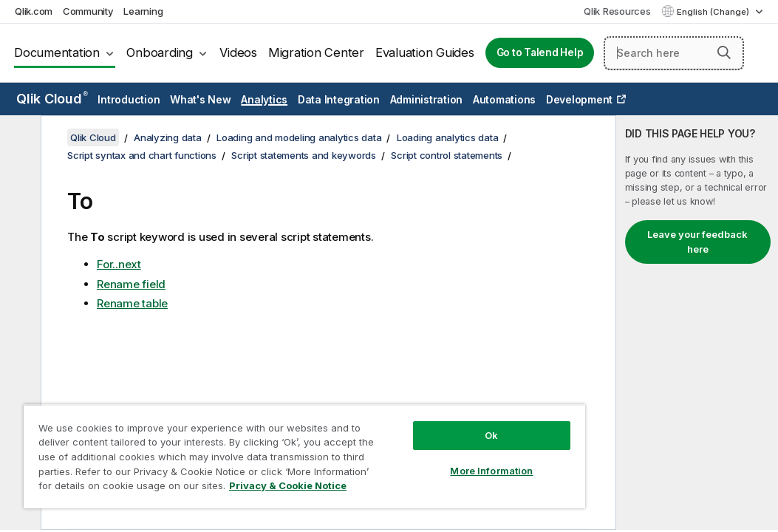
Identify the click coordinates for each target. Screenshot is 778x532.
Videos (238, 52)
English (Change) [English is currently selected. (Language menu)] (714, 12)
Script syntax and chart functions (142, 155)
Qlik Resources (617, 11)
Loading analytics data (448, 137)
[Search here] (674, 53)
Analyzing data (168, 137)
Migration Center (316, 52)
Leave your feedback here (697, 242)
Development (579, 99)
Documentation (57, 52)
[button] (724, 52)
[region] (249, 443)
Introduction (129, 99)
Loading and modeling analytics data (299, 137)
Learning (143, 11)
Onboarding (160, 52)
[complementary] (697, 323)
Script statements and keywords (304, 155)
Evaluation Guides (425, 52)
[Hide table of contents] (18, 138)
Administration (427, 99)
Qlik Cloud (52, 99)
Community (88, 11)
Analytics (264, 99)
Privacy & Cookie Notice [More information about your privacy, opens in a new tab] (124, 488)
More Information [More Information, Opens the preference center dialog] (398, 445)
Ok (398, 409)
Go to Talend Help (540, 52)
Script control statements (447, 155)
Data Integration (339, 99)
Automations (504, 99)
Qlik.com (34, 11)
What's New (201, 99)
